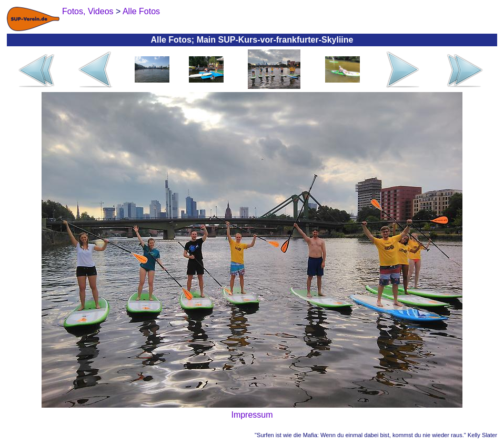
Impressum (252, 415)
